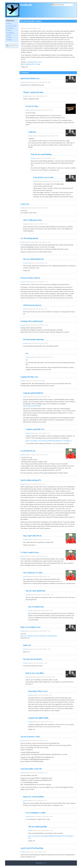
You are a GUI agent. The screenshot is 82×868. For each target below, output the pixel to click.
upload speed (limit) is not (30, 78)
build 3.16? (27, 645)
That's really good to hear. (33, 220)
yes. (27, 353)
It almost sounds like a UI (35, 429)
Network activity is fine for (30, 278)
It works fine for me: (28, 451)
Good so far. (25, 204)
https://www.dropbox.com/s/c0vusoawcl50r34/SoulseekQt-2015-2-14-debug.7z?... (49, 441)
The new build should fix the (34, 259)
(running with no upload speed (32, 321)
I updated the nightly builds (38, 718)
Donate (10, 40)
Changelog (11, 33)
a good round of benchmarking (32, 848)
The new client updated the (36, 591)
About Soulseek (12, 26)
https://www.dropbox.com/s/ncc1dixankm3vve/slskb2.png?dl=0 (39, 636)
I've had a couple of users (30, 552)
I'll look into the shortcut (32, 305)
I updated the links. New (30, 377)
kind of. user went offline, (35, 673)
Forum (10, 30)
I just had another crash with (31, 769)
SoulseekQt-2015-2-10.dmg (32, 64)
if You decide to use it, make (43, 177)
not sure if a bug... (32, 106)
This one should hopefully (38, 827)
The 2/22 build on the (36, 607)
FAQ (9, 35)
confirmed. (32, 132)
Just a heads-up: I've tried (33, 573)
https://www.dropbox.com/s (31, 627)
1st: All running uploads (29, 238)
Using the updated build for (33, 393)
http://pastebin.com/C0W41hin (32, 406)
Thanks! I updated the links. (33, 92)
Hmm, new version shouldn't (34, 797)
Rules (10, 37)
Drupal (44, 863)
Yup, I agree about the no (32, 536)
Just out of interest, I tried (30, 737)
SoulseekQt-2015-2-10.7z (34, 62)
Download (11, 28)
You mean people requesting (33, 339)
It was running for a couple (36, 813)
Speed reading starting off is (31, 480)
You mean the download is (33, 659)
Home (10, 24)
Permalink (23, 82)
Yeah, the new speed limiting (41, 154)
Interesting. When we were (38, 691)
